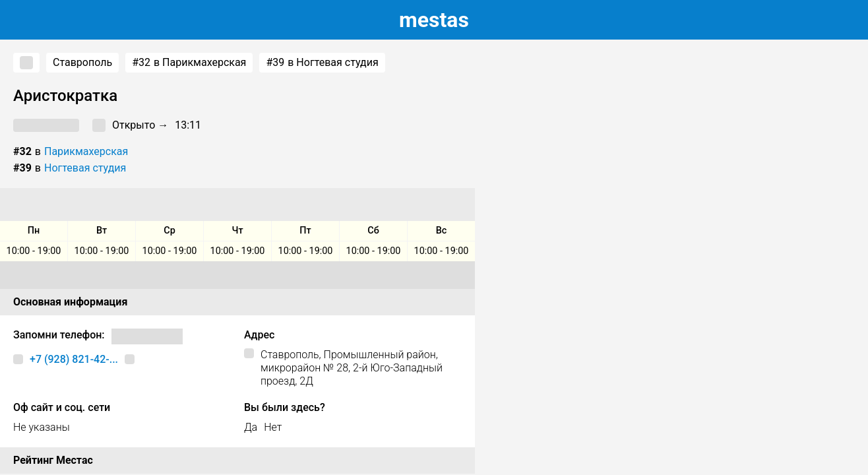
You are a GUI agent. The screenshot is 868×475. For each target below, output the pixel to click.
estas (434, 20)
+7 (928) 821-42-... (74, 359)
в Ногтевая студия (322, 63)
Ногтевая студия (85, 168)
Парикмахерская (86, 151)
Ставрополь (82, 62)
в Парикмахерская (189, 63)
